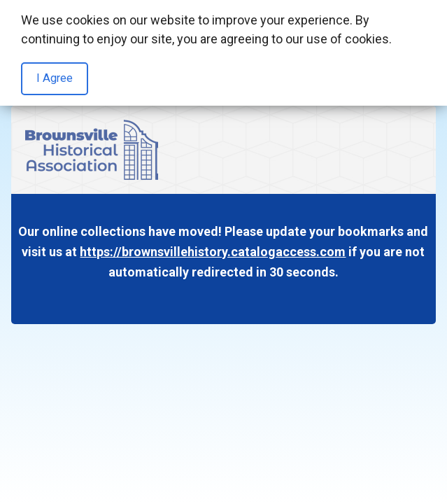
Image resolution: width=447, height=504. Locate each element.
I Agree (55, 78)
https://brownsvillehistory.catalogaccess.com (213, 252)
